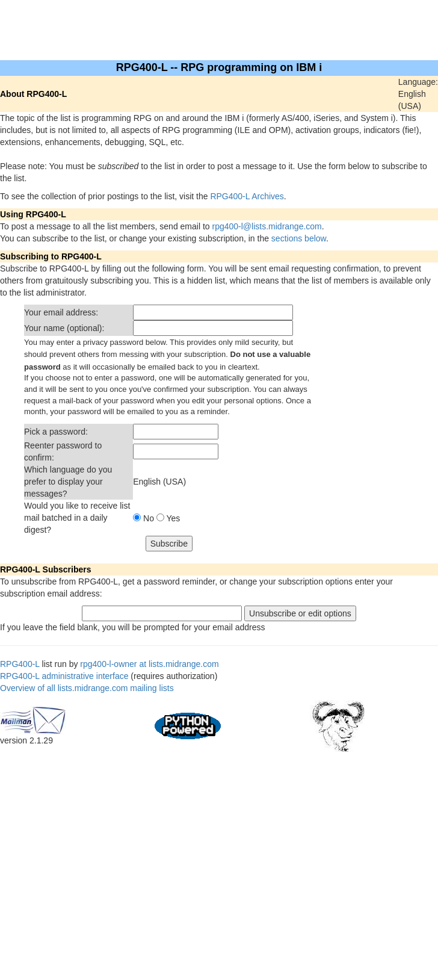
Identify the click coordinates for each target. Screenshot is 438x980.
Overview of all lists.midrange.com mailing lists (87, 688)
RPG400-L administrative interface (64, 676)
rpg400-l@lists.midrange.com (267, 226)
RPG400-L (20, 664)
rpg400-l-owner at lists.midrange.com (149, 664)
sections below (299, 238)
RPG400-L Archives (247, 196)
